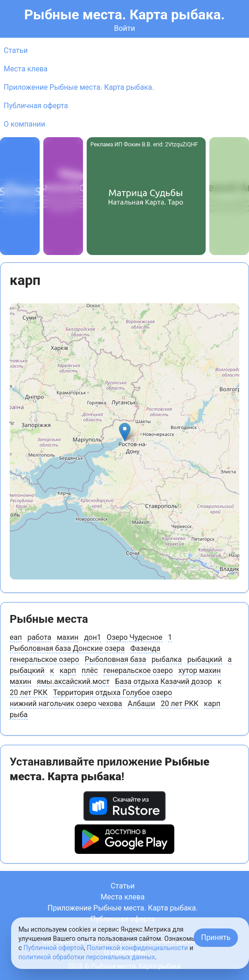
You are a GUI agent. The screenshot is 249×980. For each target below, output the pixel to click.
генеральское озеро (44, 659)
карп (68, 670)
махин (68, 637)
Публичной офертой (54, 948)
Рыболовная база (116, 659)
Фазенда (145, 648)
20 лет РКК (29, 693)
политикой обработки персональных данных (87, 957)
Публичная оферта (36, 106)
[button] (125, 432)
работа (39, 637)
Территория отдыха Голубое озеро (113, 693)
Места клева (26, 69)
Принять (216, 937)
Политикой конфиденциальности (137, 948)
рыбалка (167, 659)
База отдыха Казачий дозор (164, 681)
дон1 (92, 637)
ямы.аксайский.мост (73, 681)
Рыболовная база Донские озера (67, 648)
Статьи (16, 50)
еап (16, 637)
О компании (24, 124)
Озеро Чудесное (134, 637)
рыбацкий (205, 659)
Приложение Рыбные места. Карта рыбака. (79, 87)
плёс (90, 670)
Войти (124, 28)
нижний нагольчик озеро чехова (66, 704)
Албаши (142, 704)
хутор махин (200, 670)
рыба (19, 715)
